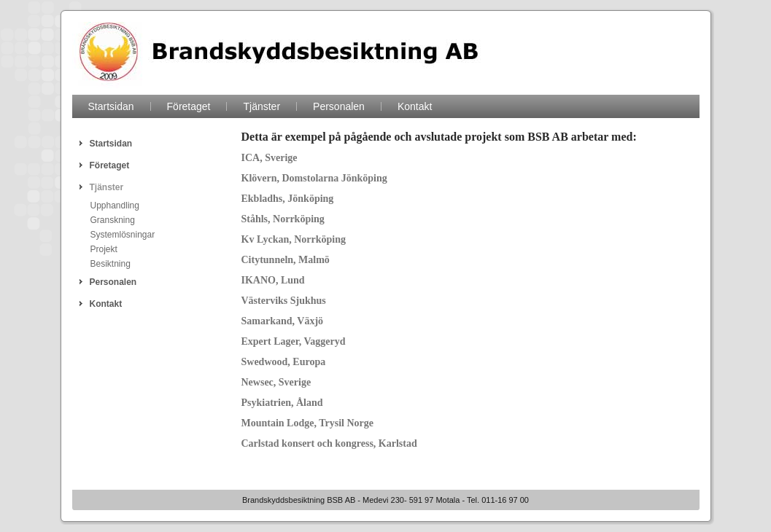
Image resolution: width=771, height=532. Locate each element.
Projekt (104, 249)
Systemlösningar (123, 235)
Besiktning (111, 264)
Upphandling (115, 206)
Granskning (113, 220)
